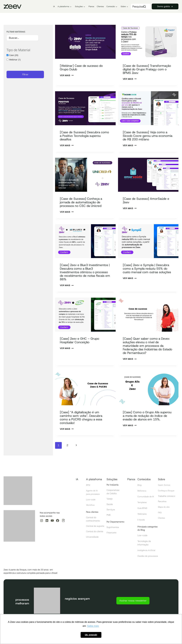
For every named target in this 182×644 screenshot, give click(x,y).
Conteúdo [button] (111, 6)
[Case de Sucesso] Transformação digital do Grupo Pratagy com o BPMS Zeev (146, 71)
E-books (141, 521)
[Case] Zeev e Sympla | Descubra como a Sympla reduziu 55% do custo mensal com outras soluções (147, 274)
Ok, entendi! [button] (91, 635)
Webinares (143, 515)
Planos (91, 6)
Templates (142, 504)
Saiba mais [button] (93, 626)
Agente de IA (92, 492)
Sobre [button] (123, 6)
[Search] (145, 7)
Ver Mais (67, 75)
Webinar (15, 60)
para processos (94, 495)
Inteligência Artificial (147, 551)
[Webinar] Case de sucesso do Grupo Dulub (84, 67)
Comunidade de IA (147, 498)
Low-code (91, 501)
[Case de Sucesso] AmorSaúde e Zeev (148, 204)
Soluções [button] (79, 6)
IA (54, 6)
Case (14, 55)
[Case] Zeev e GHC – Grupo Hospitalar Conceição (82, 347)
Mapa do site (164, 508)
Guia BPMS (143, 509)
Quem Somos (165, 487)
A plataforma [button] (63, 6)
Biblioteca (142, 492)
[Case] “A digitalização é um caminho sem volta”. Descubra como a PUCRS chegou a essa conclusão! (84, 425)
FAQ (160, 514)
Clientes (100, 6)
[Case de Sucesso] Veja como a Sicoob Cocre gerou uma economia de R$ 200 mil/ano (147, 139)
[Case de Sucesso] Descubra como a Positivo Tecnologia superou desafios (83, 139)
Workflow (91, 506)
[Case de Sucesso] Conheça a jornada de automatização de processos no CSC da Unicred (84, 206)
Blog (140, 487)
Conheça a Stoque (167, 492)
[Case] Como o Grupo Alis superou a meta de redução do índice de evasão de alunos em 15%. (148, 425)
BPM (88, 487)
